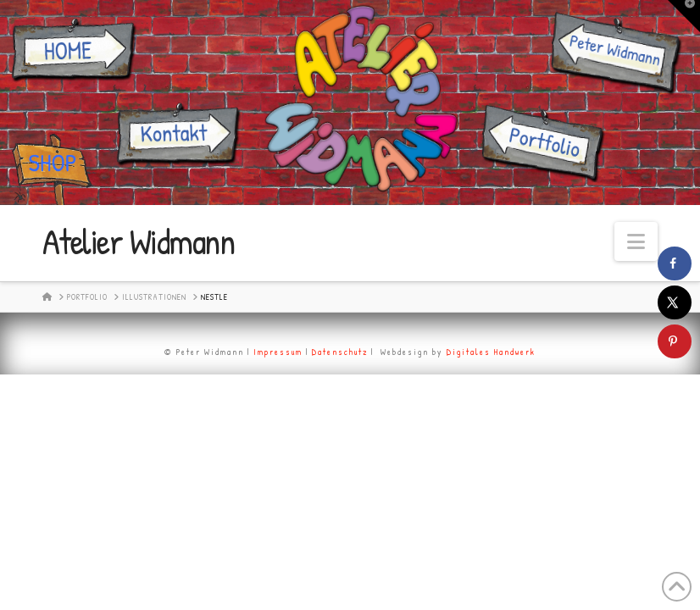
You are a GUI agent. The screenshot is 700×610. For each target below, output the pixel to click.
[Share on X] (675, 302)
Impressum (278, 352)
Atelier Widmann (139, 241)
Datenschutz (340, 352)
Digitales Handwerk (491, 352)
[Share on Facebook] (675, 263)
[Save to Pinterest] (675, 341)
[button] (636, 241)
